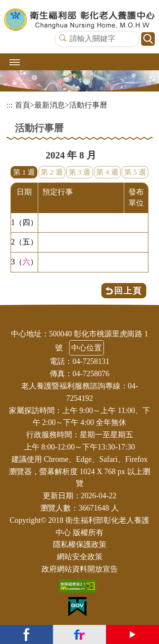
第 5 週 (135, 172)
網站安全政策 (80, 557)
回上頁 (128, 291)
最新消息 (50, 105)
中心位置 (86, 348)
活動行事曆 (88, 105)
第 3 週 (79, 172)
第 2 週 (52, 172)
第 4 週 (107, 172)
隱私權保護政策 (80, 544)
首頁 (22, 105)
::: (10, 105)
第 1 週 (24, 172)
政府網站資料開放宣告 (80, 569)
